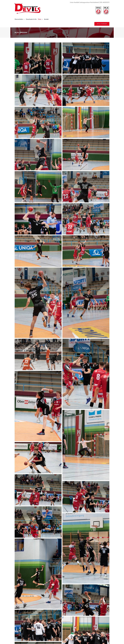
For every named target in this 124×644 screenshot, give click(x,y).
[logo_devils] (28, 3)
